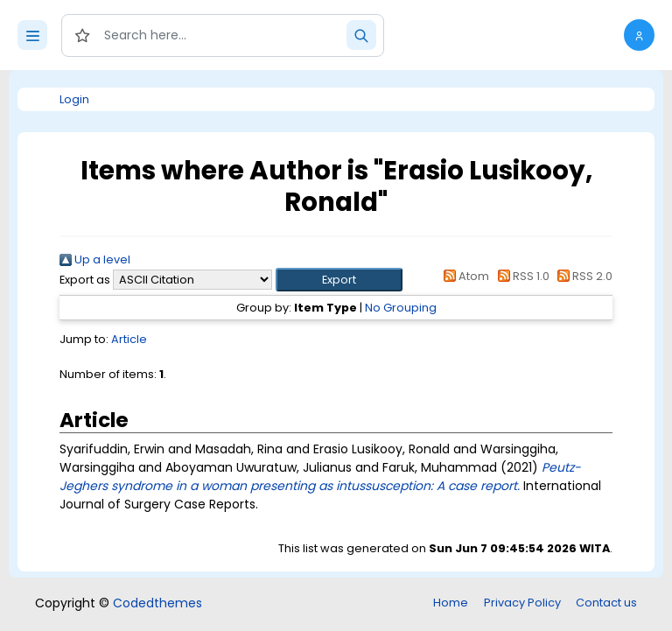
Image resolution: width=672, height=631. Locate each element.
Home (451, 603)
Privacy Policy (522, 603)
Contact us (606, 603)
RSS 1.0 (520, 276)
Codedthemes (157, 603)
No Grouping (401, 308)
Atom (464, 276)
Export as (85, 280)
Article (129, 339)
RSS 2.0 (582, 276)
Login (74, 99)
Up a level (95, 259)
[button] (639, 35)
